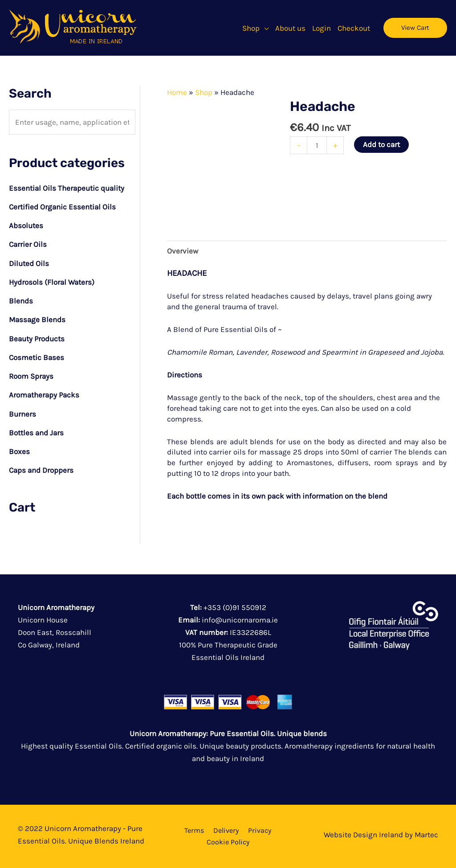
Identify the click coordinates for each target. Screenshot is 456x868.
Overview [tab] (183, 251)
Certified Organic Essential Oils (62, 207)
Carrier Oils (28, 244)
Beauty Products (37, 339)
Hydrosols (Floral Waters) (52, 282)
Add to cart (381, 144)
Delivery (226, 830)
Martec (426, 835)
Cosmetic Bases (37, 357)
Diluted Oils (29, 263)
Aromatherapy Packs (44, 395)
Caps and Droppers (41, 470)
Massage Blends (37, 319)
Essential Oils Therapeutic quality (67, 188)
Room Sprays (31, 376)
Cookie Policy (228, 842)
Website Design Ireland (363, 835)
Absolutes (26, 225)
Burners (22, 414)
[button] (264, 28)
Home (177, 92)
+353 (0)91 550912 (235, 607)
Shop (204, 92)
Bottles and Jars (36, 433)
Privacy (260, 830)
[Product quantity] (317, 145)
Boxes (19, 451)
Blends (21, 301)
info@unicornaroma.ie (240, 620)
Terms (194, 830)
